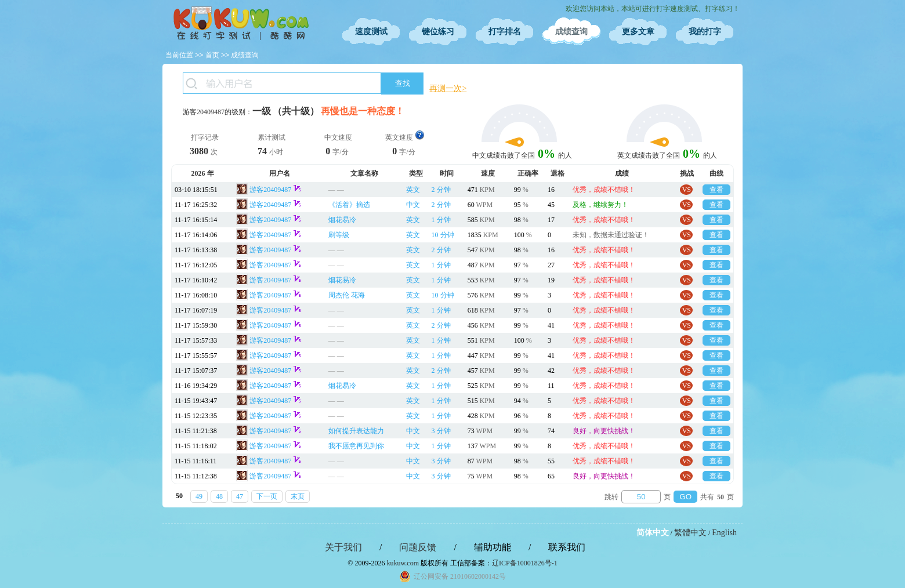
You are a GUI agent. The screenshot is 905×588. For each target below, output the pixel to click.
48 (219, 496)
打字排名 (505, 32)
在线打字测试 (241, 23)
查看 (716, 190)
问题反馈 (418, 547)
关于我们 (343, 547)
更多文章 (638, 32)
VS (687, 190)
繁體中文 (690, 533)
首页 (212, 55)
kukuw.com (403, 563)
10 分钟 (443, 235)
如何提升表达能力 (356, 431)
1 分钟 (441, 220)
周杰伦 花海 (347, 295)
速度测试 (371, 32)
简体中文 (653, 533)
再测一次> (448, 88)
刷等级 (339, 235)
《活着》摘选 (349, 205)
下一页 (267, 496)
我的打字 (705, 32)
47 (240, 496)
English (724, 533)
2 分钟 (441, 190)
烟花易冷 (342, 220)
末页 (298, 496)
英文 (413, 190)
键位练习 (438, 32)
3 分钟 (441, 431)
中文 (413, 205)
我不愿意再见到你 (356, 446)
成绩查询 (571, 32)
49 (199, 496)
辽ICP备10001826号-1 (525, 563)
